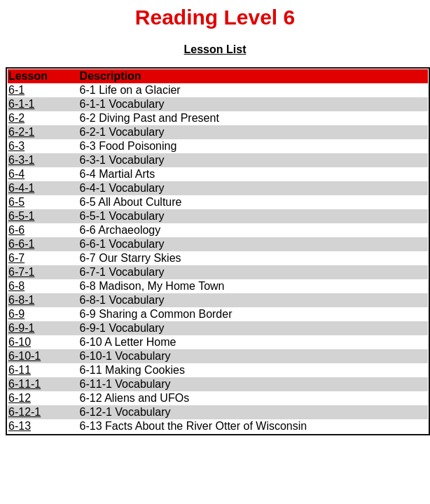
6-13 (20, 426)
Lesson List (215, 49)
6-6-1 (21, 244)
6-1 (16, 90)
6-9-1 (21, 328)
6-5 (16, 202)
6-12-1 (25, 412)
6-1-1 (21, 104)
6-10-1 (25, 356)
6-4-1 (21, 188)
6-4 (16, 174)
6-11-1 (25, 384)
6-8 (16, 286)
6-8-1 (21, 300)
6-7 (16, 258)
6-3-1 (21, 160)
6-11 (20, 370)
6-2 (16, 118)
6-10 (20, 342)
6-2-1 (21, 132)
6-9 (16, 314)
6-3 (16, 146)
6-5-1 (21, 216)
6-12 (20, 398)
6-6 (16, 230)
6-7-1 (21, 272)
